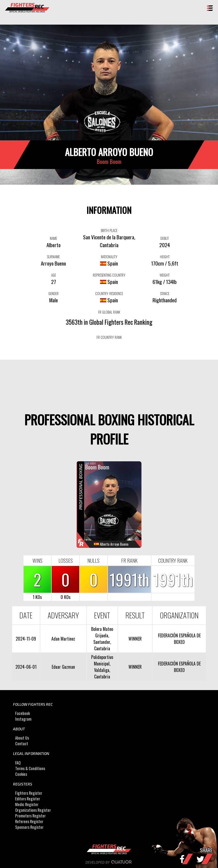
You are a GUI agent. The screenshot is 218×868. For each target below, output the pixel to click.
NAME (53, 238)
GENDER (54, 293)
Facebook (22, 713)
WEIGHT (165, 275)
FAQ (18, 763)
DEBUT (165, 238)
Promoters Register (30, 816)
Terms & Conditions (30, 768)
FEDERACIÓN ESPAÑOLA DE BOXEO (179, 639)
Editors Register (28, 799)
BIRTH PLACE (109, 230)
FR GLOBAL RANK (109, 312)
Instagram (23, 719)
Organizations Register (33, 810)
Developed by (109, 862)
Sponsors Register (29, 827)
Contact (22, 743)
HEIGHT (165, 257)
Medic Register (27, 804)
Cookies (21, 774)
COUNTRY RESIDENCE (109, 293)
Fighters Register (29, 793)
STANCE (165, 293)
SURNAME (53, 257)
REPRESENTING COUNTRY (109, 275)
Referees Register (29, 821)
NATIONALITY (109, 257)
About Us (22, 738)
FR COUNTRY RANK (109, 337)
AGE (54, 275)
